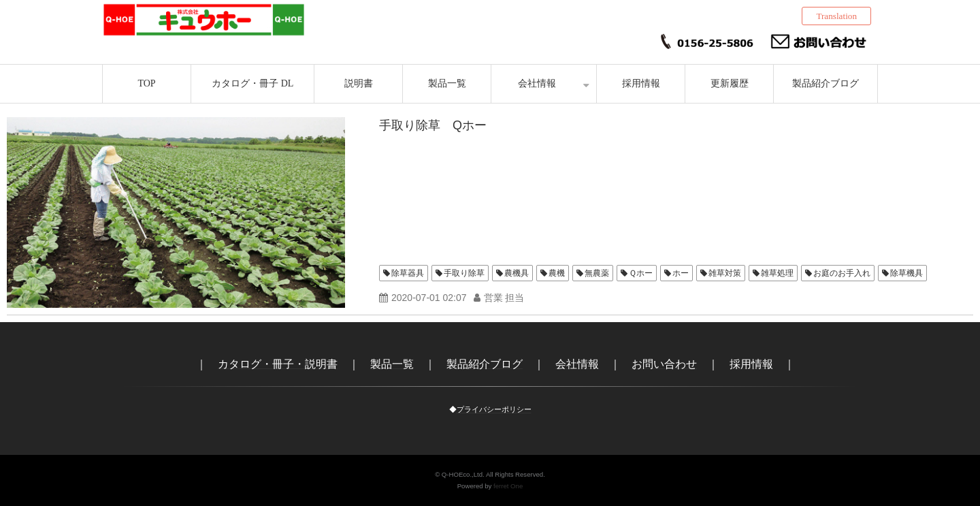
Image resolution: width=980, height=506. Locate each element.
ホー (681, 273)
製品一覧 (447, 83)
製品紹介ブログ (826, 83)
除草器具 (408, 273)
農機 (557, 273)
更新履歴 (730, 83)
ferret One (508, 486)
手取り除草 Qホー (433, 125)
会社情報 (537, 83)
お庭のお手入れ (842, 273)
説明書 (359, 83)
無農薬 (597, 273)
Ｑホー (641, 273)
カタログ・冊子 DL (252, 83)
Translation (836, 16)
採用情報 (641, 83)
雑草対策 (725, 273)
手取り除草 (464, 273)
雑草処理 (777, 273)
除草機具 (906, 273)
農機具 (517, 273)
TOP (146, 83)
